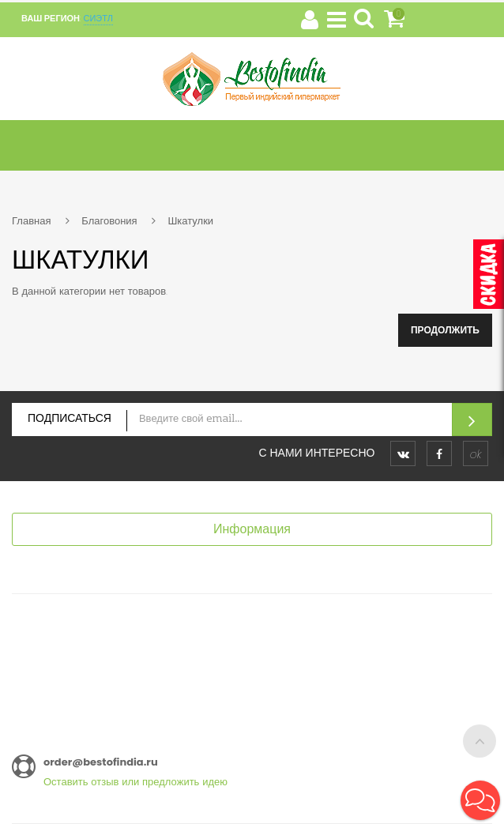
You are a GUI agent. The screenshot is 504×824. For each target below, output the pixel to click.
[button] (480, 800)
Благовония (109, 221)
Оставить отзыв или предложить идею (135, 782)
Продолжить (445, 330)
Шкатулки (190, 221)
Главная (31, 221)
